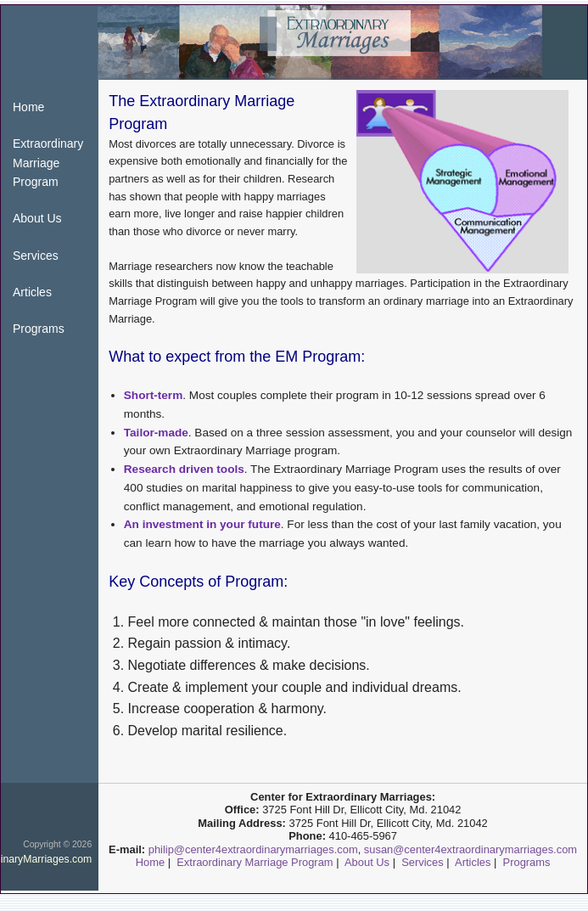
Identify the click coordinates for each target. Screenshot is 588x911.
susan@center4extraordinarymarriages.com (470, 849)
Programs (39, 329)
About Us (37, 218)
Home (28, 107)
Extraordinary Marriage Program (48, 163)
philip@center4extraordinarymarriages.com (253, 849)
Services (36, 256)
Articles (32, 292)
